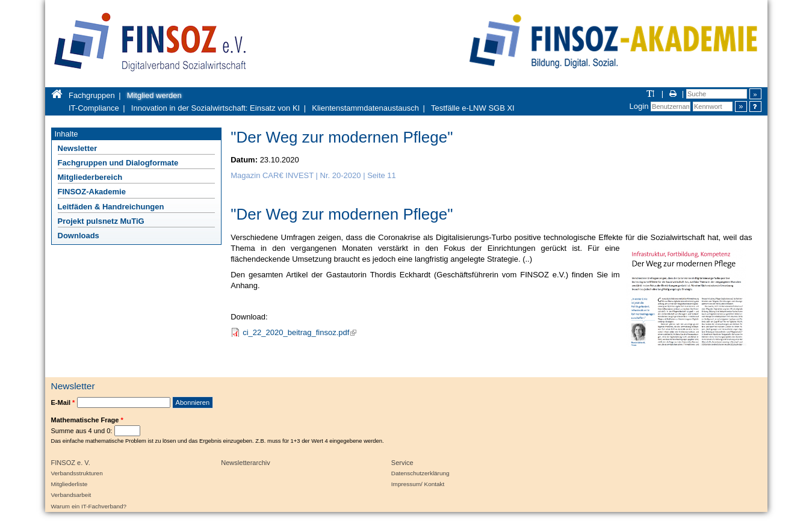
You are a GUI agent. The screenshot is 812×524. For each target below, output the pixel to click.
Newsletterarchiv (246, 463)
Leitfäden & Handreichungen (111, 207)
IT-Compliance (94, 108)
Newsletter (78, 148)
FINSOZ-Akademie (92, 192)
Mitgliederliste (70, 484)
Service (402, 463)
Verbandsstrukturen (77, 473)
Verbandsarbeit (71, 495)
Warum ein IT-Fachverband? (89, 506)
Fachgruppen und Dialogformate (118, 163)
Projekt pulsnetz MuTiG (101, 221)
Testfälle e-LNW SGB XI (473, 108)
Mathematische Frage (87, 420)
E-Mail (63, 402)
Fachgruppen (92, 95)
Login (639, 106)
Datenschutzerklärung (420, 473)
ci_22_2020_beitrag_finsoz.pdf (299, 332)
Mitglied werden (154, 95)
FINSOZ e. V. (71, 463)
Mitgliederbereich (90, 177)
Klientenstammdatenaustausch (365, 108)
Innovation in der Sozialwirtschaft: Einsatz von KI (215, 108)
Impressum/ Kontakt (418, 484)
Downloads (79, 236)
